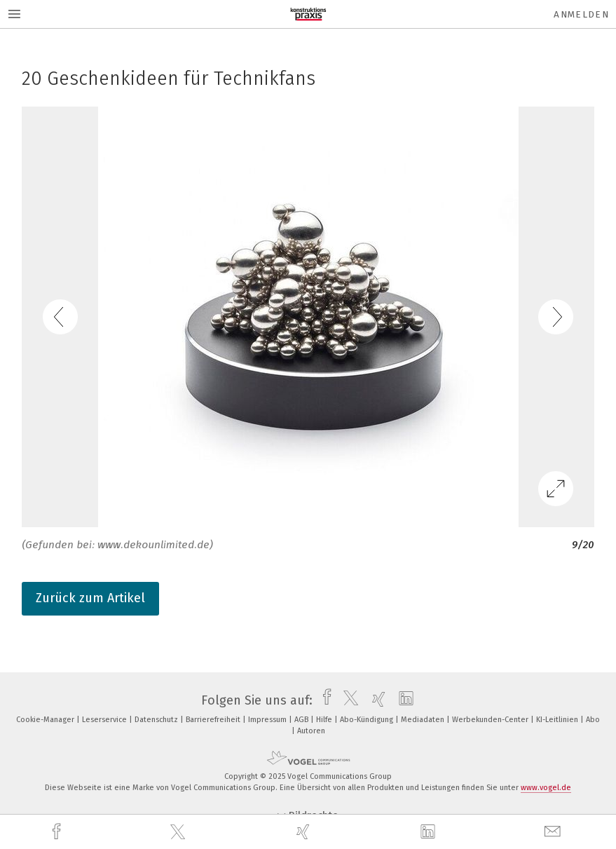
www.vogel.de (546, 788)
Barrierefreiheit (214, 720)
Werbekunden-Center (491, 720)
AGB (302, 720)
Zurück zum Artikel (90, 598)
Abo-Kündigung (368, 720)
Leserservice (105, 720)
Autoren (311, 731)
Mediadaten (424, 720)
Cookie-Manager (46, 720)
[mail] (554, 832)
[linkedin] (430, 832)
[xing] (305, 832)
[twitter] (179, 832)
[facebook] (58, 832)
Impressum (268, 720)
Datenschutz (157, 720)
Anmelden (581, 14)
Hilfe (325, 720)
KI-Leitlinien (558, 720)
